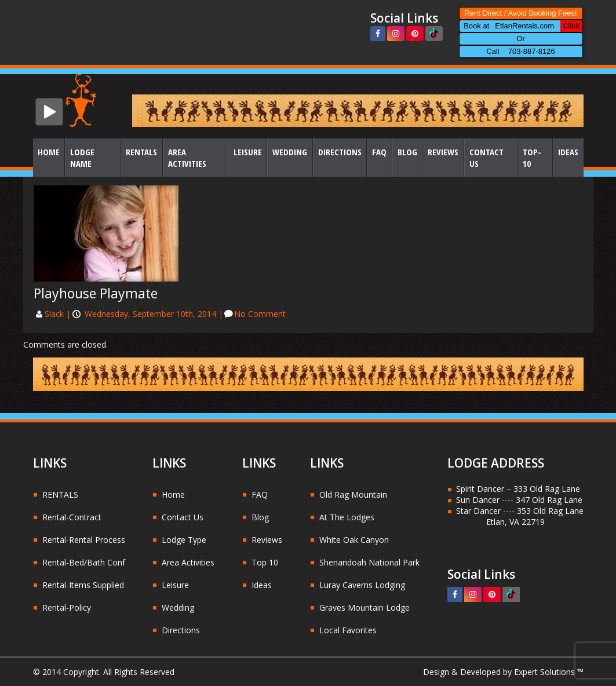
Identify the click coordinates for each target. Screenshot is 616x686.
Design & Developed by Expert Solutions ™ (503, 672)
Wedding (290, 152)
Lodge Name (82, 158)
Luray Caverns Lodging (362, 585)
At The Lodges (347, 517)
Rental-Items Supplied (83, 585)
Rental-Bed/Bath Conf (84, 562)
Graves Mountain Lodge (365, 607)
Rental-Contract (72, 517)
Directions (340, 152)
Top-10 (532, 158)
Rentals (141, 152)
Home (49, 152)
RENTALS (60, 495)
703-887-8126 (532, 51)
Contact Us (486, 158)
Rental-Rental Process (84, 540)
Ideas (568, 152)
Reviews (443, 152)
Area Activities (187, 158)
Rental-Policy (67, 607)
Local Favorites (348, 630)
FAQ (379, 152)
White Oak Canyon (354, 540)
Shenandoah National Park (369, 562)
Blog (407, 152)
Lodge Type (184, 540)
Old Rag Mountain (353, 495)
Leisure (248, 152)
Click (571, 26)
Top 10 (265, 562)
